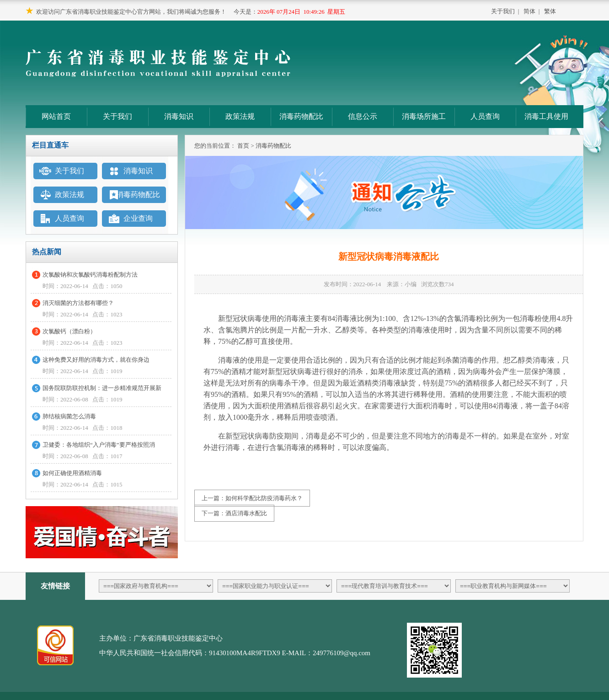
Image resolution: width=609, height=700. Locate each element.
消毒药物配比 (301, 116)
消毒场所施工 (424, 116)
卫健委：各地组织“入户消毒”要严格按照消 (99, 445)
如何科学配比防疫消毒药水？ (264, 498)
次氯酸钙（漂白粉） (69, 331)
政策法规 (240, 116)
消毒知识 (179, 116)
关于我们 (503, 11)
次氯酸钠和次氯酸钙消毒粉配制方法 (90, 275)
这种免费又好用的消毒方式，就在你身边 (96, 360)
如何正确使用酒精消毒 (72, 473)
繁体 (550, 11)
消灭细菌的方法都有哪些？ (78, 303)
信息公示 (363, 116)
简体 (529, 11)
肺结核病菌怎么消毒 (69, 416)
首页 (243, 146)
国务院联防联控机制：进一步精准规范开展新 (102, 388)
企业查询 (138, 218)
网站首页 (56, 116)
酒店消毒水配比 (246, 513)
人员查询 (485, 116)
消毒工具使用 (546, 116)
